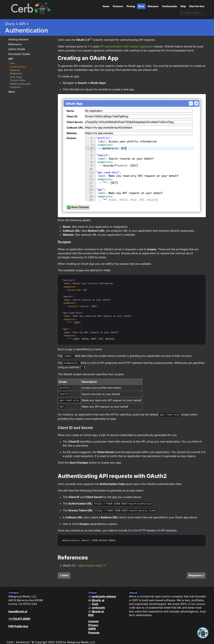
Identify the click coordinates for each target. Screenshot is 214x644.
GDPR (92, 625)
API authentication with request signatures (126, 46)
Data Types (16, 77)
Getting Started (18, 39)
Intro (12, 63)
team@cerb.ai (18, 607)
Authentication (18, 67)
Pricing (131, 6)
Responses (16, 74)
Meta (12, 92)
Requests (15, 70)
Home (106, 6)
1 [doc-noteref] (91, 39)
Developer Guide (19, 54)
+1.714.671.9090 (19, 615)
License (93, 617)
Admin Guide (17, 49)
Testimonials (169, 6)
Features (118, 6)
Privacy (93, 621)
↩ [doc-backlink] (105, 561)
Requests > (196, 571)
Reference (15, 44)
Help (183, 6)
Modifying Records (20, 84)
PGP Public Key (18, 622)
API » (24, 24)
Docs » (12, 24)
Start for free (197, 6)
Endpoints (15, 87)
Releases (153, 6)
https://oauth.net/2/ (90, 561)
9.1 (89, 46)
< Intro (64, 571)
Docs (141, 6)
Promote (94, 628)
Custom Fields (18, 80)
